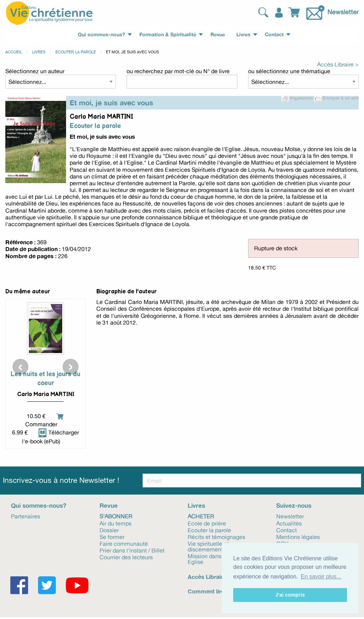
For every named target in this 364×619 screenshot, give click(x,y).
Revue (109, 505)
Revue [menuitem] (218, 34)
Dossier (109, 530)
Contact (287, 530)
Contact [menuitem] (274, 34)
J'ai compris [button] (290, 595)
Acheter (201, 516)
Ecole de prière (207, 523)
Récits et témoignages (216, 537)
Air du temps (116, 523)
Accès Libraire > (338, 64)
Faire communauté (124, 543)
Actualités (289, 523)
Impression (298, 98)
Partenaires (26, 516)
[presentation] (20, 367)
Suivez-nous (294, 505)
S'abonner (116, 516)
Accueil (14, 52)
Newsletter (343, 11)
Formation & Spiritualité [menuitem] (168, 34)
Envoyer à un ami (336, 98)
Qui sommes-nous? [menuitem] (101, 34)
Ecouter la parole (76, 52)
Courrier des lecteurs (126, 557)
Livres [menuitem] (243, 34)
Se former (112, 537)
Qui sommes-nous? (39, 505)
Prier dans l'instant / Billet (132, 550)
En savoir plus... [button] (321, 577)
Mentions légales (298, 537)
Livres (39, 52)
